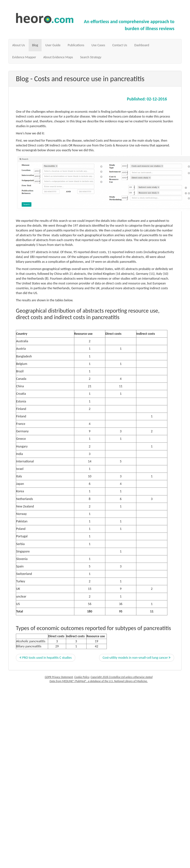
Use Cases (98, 45)
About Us (19, 45)
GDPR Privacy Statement (59, 677)
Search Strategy (91, 57)
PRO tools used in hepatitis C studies (46, 658)
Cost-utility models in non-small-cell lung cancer (137, 658)
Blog (35, 45)
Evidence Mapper (24, 57)
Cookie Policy (82, 677)
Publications (76, 45)
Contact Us (120, 45)
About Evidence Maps (58, 57)
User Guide (53, 45)
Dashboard (142, 45)
